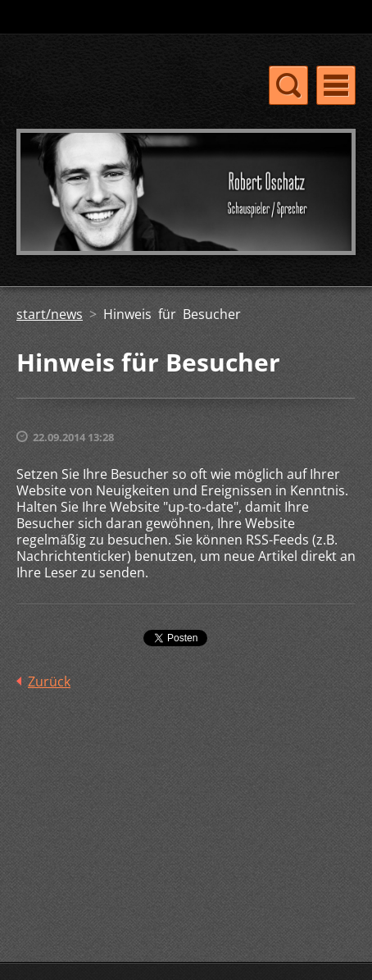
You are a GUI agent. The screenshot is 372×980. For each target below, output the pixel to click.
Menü (336, 85)
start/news (50, 314)
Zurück (49, 681)
